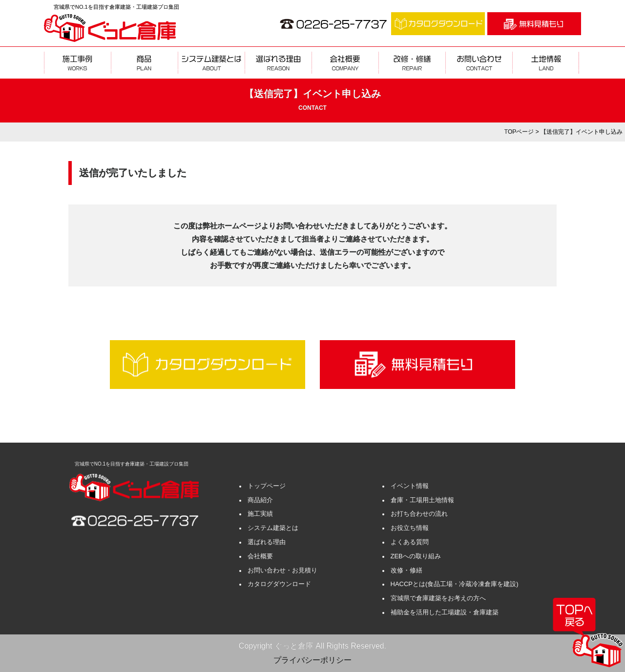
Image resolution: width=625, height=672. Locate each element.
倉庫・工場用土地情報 (422, 500)
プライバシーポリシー (312, 660)
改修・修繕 (406, 570)
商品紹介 (260, 500)
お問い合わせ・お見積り (282, 570)
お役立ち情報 (410, 528)
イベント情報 (410, 486)
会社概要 (260, 556)
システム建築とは (273, 528)
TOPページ (519, 132)
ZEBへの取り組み (416, 556)
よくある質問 (410, 542)
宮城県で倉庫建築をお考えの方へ (438, 598)
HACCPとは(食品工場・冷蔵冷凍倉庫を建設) (455, 584)
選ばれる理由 (267, 542)
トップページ (267, 486)
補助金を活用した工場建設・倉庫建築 (445, 612)
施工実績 (260, 514)
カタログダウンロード (279, 584)
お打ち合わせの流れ (419, 514)
